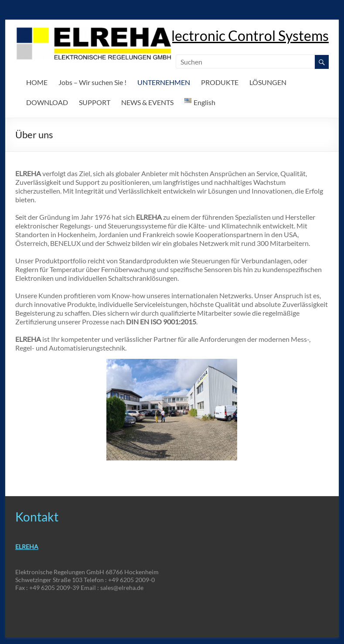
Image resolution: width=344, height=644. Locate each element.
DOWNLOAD (47, 102)
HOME (37, 82)
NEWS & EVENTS (147, 102)
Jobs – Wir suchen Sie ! (92, 82)
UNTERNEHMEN (164, 82)
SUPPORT (95, 102)
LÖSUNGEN (268, 82)
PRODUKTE (220, 82)
